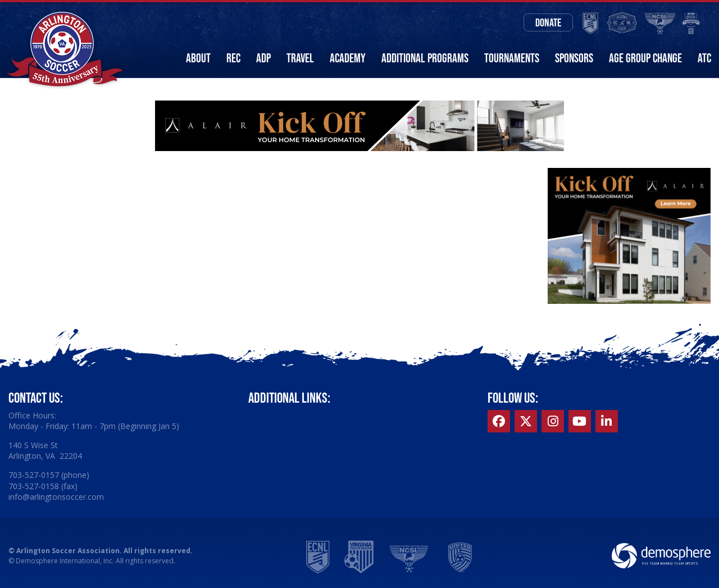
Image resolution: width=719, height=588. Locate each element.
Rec (233, 58)
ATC (704, 58)
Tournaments (512, 58)
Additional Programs (425, 58)
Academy (348, 58)
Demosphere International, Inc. (65, 561)
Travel (300, 58)
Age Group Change (645, 58)
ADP (263, 58)
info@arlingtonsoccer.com (56, 497)
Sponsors (574, 58)
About (198, 58)
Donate (548, 22)
